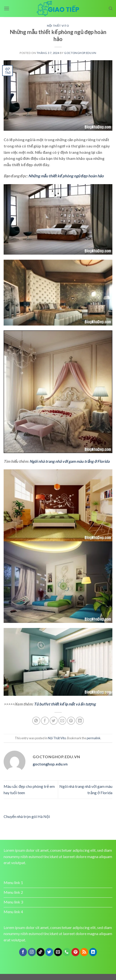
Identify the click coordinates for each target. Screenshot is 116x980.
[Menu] (7, 8)
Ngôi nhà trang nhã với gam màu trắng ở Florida (70, 461)
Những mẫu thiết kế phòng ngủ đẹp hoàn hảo (66, 176)
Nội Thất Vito (58, 26)
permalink (94, 738)
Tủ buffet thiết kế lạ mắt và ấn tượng (65, 704)
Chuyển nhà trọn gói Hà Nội (27, 816)
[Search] (111, 9)
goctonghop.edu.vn (80, 53)
